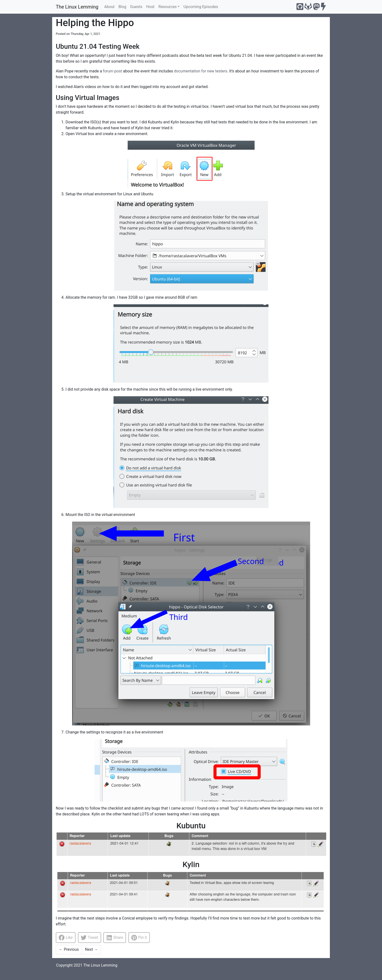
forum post (112, 71)
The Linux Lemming (77, 7)
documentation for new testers (201, 71)
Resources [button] (167, 7)
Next (91, 949)
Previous (69, 949)
